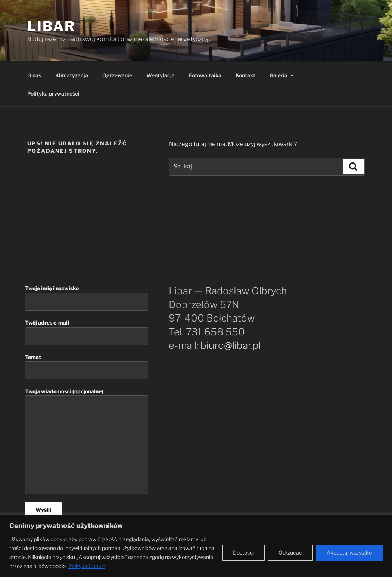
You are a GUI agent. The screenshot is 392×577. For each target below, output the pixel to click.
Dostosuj (243, 553)
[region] (196, 546)
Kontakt (245, 75)
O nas (34, 75)
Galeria (282, 75)
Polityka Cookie (87, 566)
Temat (87, 367)
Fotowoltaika (205, 75)
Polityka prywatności (53, 94)
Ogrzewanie (117, 75)
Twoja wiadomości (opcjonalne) (87, 441)
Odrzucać (290, 553)
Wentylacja (161, 75)
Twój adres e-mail (87, 332)
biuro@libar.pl (231, 345)
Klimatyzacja (72, 75)
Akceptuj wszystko (349, 553)
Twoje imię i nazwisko (87, 298)
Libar (51, 26)
